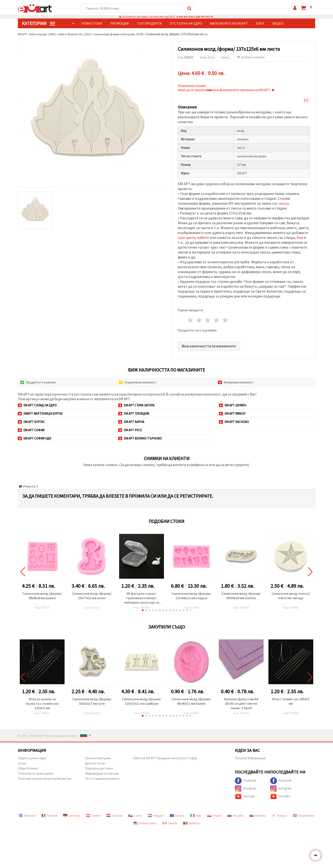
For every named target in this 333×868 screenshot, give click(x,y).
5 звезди (225, 319)
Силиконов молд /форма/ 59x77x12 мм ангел (92, 597)
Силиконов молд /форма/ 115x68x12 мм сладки (191, 597)
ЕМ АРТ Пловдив (134, 412)
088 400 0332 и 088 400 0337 (195, 17)
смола (284, 202)
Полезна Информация (250, 758)
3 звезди (208, 319)
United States (145, 823)
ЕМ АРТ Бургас (31, 421)
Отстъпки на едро (186, 24)
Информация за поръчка (102, 773)
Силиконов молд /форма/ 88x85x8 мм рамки (42, 597)
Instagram (246, 789)
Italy (196, 816)
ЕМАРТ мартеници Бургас (40, 412)
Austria (93, 816)
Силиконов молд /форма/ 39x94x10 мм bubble (241, 597)
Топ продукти (149, 24)
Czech (135, 816)
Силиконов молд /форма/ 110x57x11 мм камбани (142, 703)
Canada (170, 823)
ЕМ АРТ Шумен (233, 404)
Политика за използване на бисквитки (44, 779)
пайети (203, 236)
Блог (260, 24)
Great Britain (304, 816)
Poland (214, 816)
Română (49, 816)
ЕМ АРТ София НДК (35, 437)
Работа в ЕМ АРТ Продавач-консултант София (165, 758)
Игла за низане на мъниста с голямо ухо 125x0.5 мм (42, 703)
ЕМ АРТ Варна (131, 421)
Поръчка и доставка (99, 768)
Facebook (246, 781)
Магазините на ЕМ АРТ (229, 24)
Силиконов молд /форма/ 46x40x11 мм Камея (191, 703)
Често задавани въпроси (102, 779)
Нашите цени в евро (32, 758)
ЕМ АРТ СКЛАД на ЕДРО (37, 404)
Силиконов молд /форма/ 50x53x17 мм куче (92, 701)
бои (300, 236)
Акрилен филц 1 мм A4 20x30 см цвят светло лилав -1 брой (241, 703)
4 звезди (217, 319)
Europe (177, 816)
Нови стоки (92, 24)
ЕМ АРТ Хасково (234, 421)
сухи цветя (187, 236)
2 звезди (199, 319)
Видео (278, 24)
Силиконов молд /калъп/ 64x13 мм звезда (291, 595)
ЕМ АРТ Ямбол (232, 412)
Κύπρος (279, 816)
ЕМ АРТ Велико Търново (140, 437)
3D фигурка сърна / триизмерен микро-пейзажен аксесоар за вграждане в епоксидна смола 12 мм (142, 597)
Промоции (120, 24)
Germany (72, 816)
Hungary (156, 816)
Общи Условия (28, 768)
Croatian (114, 816)
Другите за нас (95, 763)
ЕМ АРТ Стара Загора (136, 404)
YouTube (245, 796)
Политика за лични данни (35, 773)
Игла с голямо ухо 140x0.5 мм (291, 701)
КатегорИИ (38, 24)
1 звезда (191, 319)
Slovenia (258, 816)
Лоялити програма (98, 758)
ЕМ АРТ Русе (130, 429)
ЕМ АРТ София (31, 429)
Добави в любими (251, 57)
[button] (143, 610)
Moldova (191, 823)
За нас (22, 763)
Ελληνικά (27, 816)
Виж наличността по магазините (209, 345)
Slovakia (235, 816)
